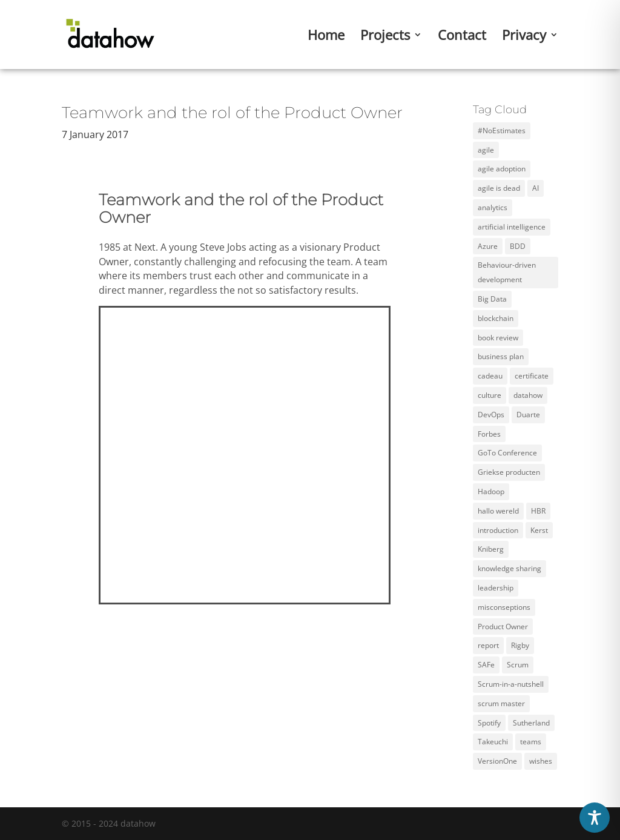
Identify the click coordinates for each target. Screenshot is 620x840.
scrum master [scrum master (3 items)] (501, 703)
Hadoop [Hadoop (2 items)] (491, 491)
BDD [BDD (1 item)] (518, 246)
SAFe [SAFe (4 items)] (486, 665)
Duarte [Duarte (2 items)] (528, 415)
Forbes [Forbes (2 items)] (489, 434)
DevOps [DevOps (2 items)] (491, 415)
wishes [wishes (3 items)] (541, 761)
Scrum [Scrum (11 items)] (518, 665)
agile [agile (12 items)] (486, 150)
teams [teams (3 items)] (531, 742)
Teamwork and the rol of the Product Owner (232, 113)
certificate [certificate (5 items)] (532, 376)
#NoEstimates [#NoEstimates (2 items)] (502, 131)
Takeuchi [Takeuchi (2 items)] (493, 742)
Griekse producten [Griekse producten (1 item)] (509, 472)
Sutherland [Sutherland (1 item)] (531, 723)
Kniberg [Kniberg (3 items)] (491, 549)
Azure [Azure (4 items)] (488, 246)
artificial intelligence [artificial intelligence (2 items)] (512, 227)
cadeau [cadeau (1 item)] (490, 376)
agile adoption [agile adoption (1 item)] (502, 169)
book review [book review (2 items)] (498, 338)
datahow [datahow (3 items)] (528, 395)
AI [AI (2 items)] (536, 188)
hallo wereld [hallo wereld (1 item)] (498, 511)
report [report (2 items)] (488, 645)
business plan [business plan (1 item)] (501, 356)
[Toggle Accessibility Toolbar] (595, 818)
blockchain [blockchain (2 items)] (496, 318)
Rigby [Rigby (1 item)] (520, 645)
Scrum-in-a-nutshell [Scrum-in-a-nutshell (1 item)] (511, 684)
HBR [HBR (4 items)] (538, 511)
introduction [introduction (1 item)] (498, 530)
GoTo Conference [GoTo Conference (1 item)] (507, 453)
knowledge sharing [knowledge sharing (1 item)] (510, 568)
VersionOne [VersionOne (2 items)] (497, 761)
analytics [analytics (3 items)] (493, 207)
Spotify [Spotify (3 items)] (489, 723)
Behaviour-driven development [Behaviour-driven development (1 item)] (507, 272)
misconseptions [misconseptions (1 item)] (504, 607)
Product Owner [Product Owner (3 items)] (503, 627)
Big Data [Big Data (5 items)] (492, 299)
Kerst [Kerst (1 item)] (539, 530)
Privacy (524, 37)
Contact (462, 37)
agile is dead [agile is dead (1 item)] (499, 188)
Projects (385, 37)
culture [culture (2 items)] (490, 395)
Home (326, 37)
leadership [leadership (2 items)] (496, 588)
